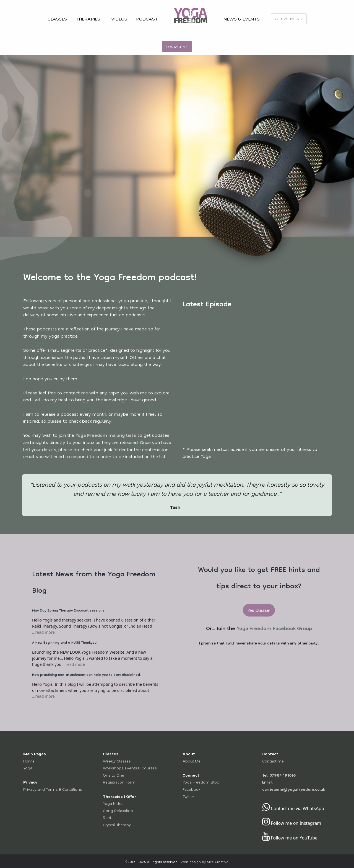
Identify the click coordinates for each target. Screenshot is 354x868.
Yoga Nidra (113, 803)
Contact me (273, 761)
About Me (192, 761)
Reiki (107, 817)
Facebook (191, 789)
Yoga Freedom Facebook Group (274, 628)
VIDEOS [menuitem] (119, 19)
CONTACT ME (177, 47)
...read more (43, 632)
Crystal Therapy (117, 825)
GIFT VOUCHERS (289, 19)
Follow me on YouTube (290, 838)
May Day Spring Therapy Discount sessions (68, 611)
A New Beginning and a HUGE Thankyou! (65, 643)
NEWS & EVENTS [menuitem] (242, 19)
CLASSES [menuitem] (57, 19)
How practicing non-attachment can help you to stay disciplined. (86, 675)
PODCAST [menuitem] (147, 19)
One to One (114, 775)
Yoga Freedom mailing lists (106, 435)
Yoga (28, 768)
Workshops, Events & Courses (130, 768)
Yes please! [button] (259, 610)
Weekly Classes (117, 761)
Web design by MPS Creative (205, 862)
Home (29, 761)
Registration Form (119, 782)
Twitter (188, 796)
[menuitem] (191, 19)
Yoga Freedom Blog (201, 782)
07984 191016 (283, 775)
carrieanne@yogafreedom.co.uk (294, 789)
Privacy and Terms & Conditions (53, 789)
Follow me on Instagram (292, 823)
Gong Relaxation (118, 811)
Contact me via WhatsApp (293, 808)
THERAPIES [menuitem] (88, 19)
